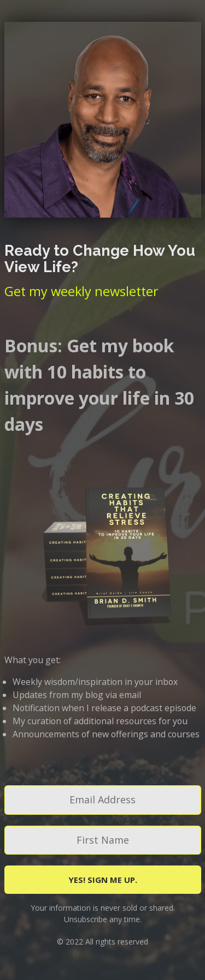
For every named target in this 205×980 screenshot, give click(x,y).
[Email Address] (103, 800)
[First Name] (103, 840)
